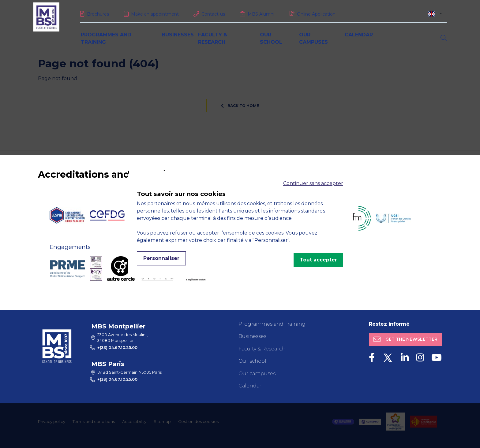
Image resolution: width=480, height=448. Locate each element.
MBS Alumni (261, 14)
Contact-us (213, 14)
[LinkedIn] (405, 358)
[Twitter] (388, 358)
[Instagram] (420, 358)
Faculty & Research (262, 349)
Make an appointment (155, 14)
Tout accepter (318, 260)
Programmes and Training (272, 324)
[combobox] (435, 14)
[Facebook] (372, 358)
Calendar (359, 35)
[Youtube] (437, 358)
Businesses (178, 35)
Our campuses (257, 374)
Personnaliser (161, 258)
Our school (252, 361)
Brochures (98, 14)
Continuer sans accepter (313, 183)
